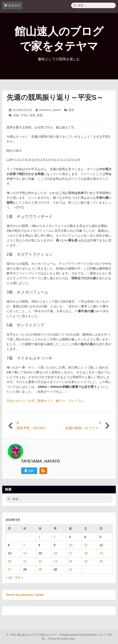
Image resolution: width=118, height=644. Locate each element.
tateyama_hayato (50, 110)
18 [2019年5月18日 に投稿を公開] (86, 553)
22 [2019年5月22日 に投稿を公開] (40, 561)
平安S (24, 115)
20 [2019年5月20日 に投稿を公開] (10, 561)
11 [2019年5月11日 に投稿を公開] (86, 545)
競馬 (71, 110)
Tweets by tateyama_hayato (25, 595)
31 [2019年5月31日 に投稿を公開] (71, 569)
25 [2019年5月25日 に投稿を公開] (86, 561)
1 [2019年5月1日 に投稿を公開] (39, 537)
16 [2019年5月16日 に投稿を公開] (55, 553)
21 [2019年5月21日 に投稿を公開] (25, 561)
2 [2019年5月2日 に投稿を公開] (55, 537)
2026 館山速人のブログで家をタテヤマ (33, 635)
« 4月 (9, 578)
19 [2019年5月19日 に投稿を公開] (101, 553)
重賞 (40, 115)
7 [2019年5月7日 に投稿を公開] (24, 545)
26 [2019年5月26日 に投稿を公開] (101, 561)
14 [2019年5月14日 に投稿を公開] (25, 553)
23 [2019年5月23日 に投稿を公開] (55, 561)
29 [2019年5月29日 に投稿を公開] (40, 569)
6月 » (19, 578)
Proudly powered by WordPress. (79, 635)
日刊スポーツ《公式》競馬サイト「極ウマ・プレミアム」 (47, 401)
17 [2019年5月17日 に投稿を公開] (71, 553)
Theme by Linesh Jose (62, 639)
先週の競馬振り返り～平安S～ (55, 97)
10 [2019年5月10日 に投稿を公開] (71, 545)
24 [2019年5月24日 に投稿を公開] (71, 561)
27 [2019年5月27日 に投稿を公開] (10, 569)
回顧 (16, 115)
